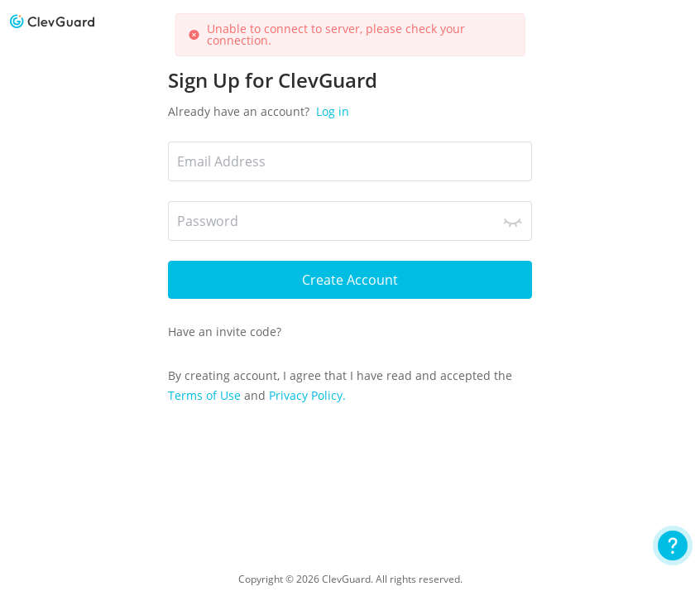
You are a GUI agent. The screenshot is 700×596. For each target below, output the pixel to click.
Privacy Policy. (307, 395)
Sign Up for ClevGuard (273, 80)
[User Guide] (673, 546)
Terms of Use (206, 395)
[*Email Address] (350, 161)
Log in (331, 111)
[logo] (52, 21)
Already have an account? (259, 111)
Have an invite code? (225, 332)
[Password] (350, 221)
